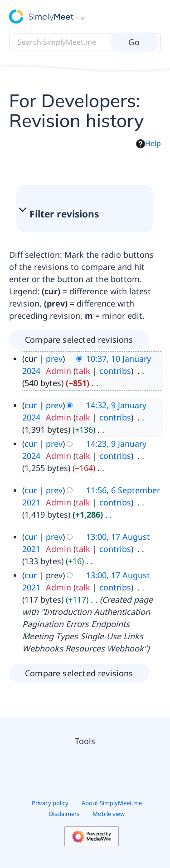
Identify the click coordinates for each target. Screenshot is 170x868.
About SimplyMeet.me (112, 803)
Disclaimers (64, 814)
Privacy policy (50, 803)
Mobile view (109, 814)
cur (31, 405)
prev (54, 359)
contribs (115, 371)
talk (83, 371)
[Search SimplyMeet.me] (85, 42)
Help (148, 143)
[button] (80, 214)
